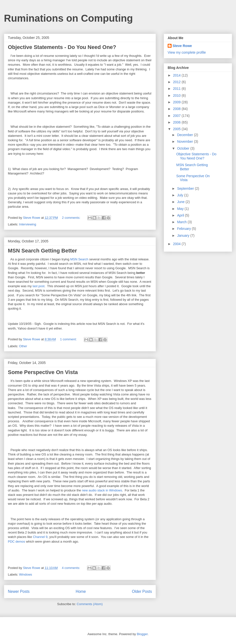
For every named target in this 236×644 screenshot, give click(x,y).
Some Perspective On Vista (43, 372)
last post (38, 286)
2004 (177, 244)
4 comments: (71, 568)
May (181, 209)
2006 (177, 122)
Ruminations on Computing (68, 18)
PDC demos (17, 542)
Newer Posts (19, 591)
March (182, 222)
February (184, 229)
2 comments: (72, 218)
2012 (177, 82)
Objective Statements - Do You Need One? (62, 47)
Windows (26, 574)
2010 (177, 95)
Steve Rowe (182, 46)
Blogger (142, 634)
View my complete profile (187, 52)
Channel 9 (40, 537)
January (184, 236)
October (184, 148)
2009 (177, 102)
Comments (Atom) (90, 604)
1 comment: (69, 339)
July (181, 195)
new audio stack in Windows (102, 490)
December (185, 135)
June (181, 202)
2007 (177, 116)
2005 (177, 129)
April (181, 215)
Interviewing (28, 224)
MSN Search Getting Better (42, 251)
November (185, 141)
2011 (177, 89)
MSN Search (80, 259)
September (186, 188)
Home (81, 591)
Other (23, 346)
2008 (177, 109)
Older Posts (142, 591)
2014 (177, 75)
